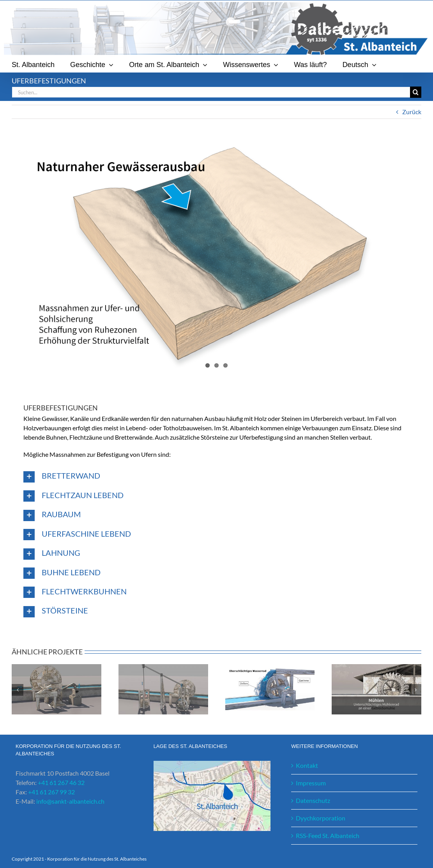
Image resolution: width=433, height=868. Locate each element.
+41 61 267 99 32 (51, 792)
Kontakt (307, 765)
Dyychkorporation (321, 818)
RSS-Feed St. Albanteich (328, 835)
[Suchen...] (211, 92)
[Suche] (416, 92)
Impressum (311, 783)
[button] (216, 476)
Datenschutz (313, 800)
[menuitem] (360, 65)
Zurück (412, 112)
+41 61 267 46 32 (61, 782)
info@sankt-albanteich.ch (70, 801)
